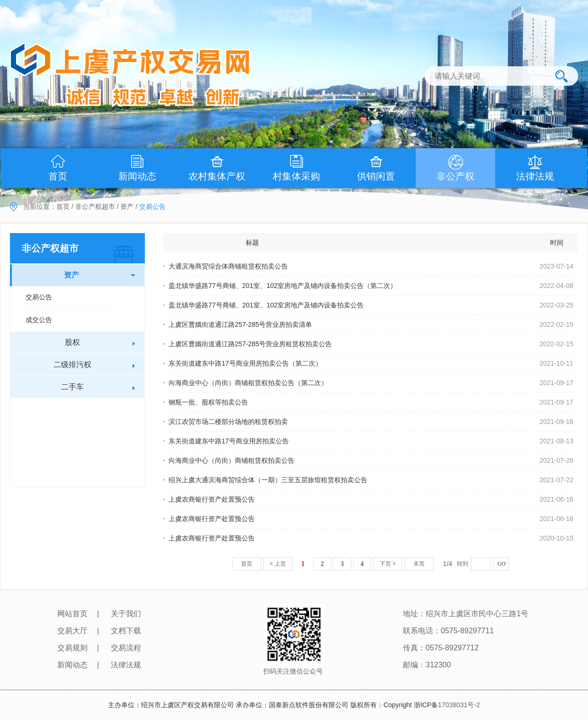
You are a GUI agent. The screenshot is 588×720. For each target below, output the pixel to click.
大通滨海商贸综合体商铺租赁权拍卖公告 (228, 266)
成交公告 (39, 320)
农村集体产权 (217, 176)
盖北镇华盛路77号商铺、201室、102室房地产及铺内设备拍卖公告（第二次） (283, 286)
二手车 (72, 387)
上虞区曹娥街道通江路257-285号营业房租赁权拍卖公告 (250, 344)
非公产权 (455, 176)
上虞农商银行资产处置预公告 (212, 499)
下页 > (388, 564)
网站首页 (72, 614)
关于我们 (126, 614)
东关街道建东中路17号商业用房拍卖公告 (229, 441)
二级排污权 (72, 364)
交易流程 (126, 648)
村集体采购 (296, 176)
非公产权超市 (95, 207)
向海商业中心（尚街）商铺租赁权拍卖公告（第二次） (248, 383)
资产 (127, 207)
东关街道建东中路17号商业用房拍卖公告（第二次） (245, 363)
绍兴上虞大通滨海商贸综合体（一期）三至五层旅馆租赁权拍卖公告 (268, 480)
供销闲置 (376, 176)
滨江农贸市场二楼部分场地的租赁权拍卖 (228, 422)
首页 (58, 176)
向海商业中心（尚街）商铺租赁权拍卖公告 (232, 460)
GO (502, 564)
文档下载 (126, 631)
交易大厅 (72, 631)
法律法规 (535, 176)
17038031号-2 (459, 705)
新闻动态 (137, 176)
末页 (419, 564)
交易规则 (72, 648)
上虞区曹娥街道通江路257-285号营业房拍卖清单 (240, 324)
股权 (72, 342)
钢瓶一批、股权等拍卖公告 (208, 402)
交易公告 (39, 297)
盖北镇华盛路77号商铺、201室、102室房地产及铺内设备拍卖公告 (266, 305)
